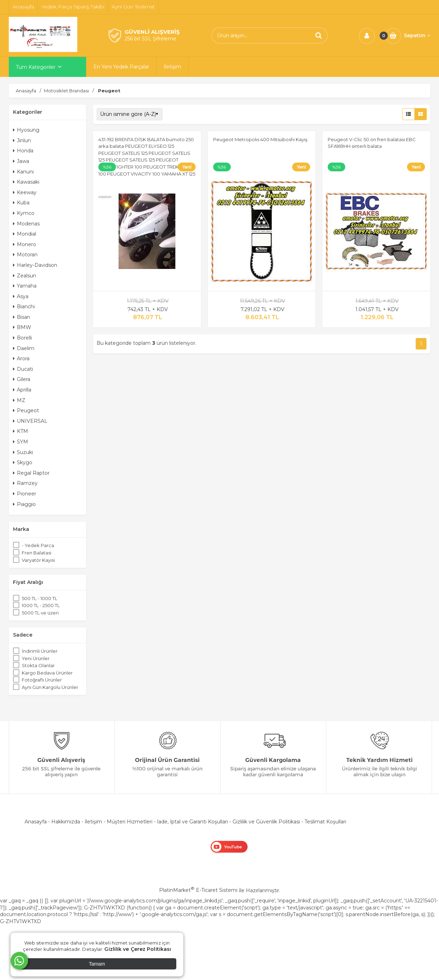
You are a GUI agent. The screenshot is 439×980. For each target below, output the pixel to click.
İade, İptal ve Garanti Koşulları (192, 822)
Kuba (21, 203)
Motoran (25, 255)
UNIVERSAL (30, 421)
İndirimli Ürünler (40, 651)
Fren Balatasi (37, 553)
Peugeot (26, 410)
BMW (22, 327)
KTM (21, 431)
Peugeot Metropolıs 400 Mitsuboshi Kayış (260, 139)
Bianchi (24, 307)
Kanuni (23, 172)
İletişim (93, 822)
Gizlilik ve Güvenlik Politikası (266, 822)
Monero (25, 244)
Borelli (22, 338)
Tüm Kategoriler (36, 67)
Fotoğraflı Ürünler (42, 680)
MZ (19, 400)
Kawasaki (26, 182)
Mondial (25, 234)
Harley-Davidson (35, 265)
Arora (21, 359)
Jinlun (22, 140)
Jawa (21, 161)
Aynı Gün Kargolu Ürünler (50, 687)
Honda (23, 151)
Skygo (23, 462)
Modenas (26, 224)
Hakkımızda (66, 822)
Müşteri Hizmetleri (130, 822)
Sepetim (417, 35)
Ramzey (25, 483)
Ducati (23, 369)
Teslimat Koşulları (325, 822)
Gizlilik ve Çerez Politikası (138, 949)
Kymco (24, 213)
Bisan (22, 317)
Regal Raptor (31, 473)
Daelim (24, 348)
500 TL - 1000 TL (40, 598)
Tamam (97, 964)
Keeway (25, 192)
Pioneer (25, 494)
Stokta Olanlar (38, 665)
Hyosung (26, 130)
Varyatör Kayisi (38, 560)
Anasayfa (36, 822)
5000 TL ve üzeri (40, 613)
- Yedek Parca (38, 545)
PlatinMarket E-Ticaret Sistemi (198, 890)
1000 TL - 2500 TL (41, 605)
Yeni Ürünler (36, 658)
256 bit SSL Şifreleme (150, 39)
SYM (21, 442)
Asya (21, 296)
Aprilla (22, 390)
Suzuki (23, 452)
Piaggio (24, 504)
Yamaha (25, 286)
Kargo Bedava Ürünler (47, 673)
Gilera (22, 379)
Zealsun (25, 276)
